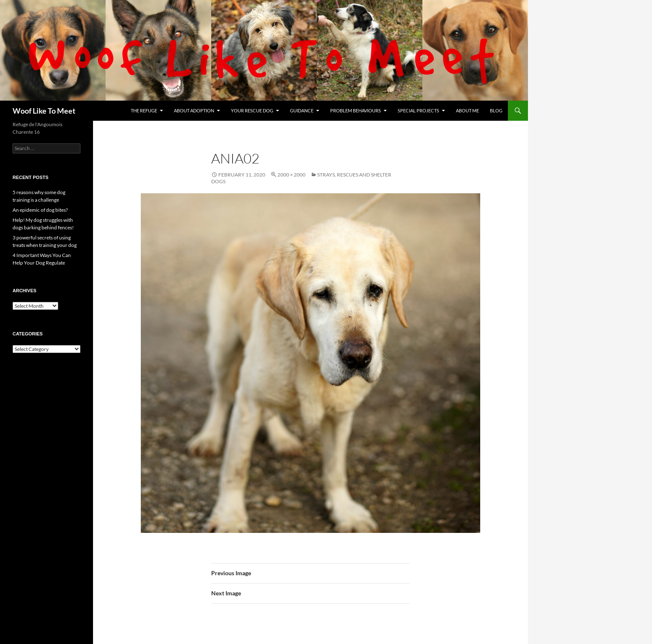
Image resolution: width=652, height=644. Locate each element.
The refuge (144, 110)
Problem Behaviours (356, 110)
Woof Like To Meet (44, 111)
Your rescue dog (252, 110)
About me (467, 110)
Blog (496, 110)
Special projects (418, 110)
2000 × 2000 (291, 175)
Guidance (302, 110)
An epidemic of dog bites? (40, 210)
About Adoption (194, 110)
